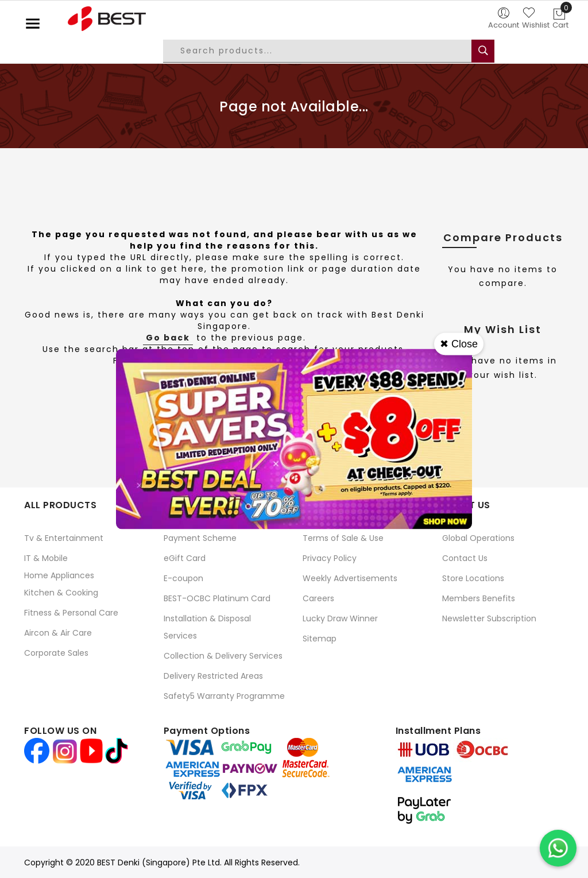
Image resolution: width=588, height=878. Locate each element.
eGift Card (185, 558)
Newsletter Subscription (489, 618)
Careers (318, 598)
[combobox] (326, 51)
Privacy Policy (330, 558)
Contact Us (465, 558)
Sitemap (320, 639)
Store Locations (473, 578)
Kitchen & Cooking (61, 593)
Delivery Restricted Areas (213, 676)
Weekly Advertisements (350, 578)
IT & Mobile (46, 558)
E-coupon (183, 578)
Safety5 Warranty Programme (224, 696)
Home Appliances (59, 575)
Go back (168, 338)
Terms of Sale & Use (343, 538)
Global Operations (478, 538)
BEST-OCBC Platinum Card (217, 598)
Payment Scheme (200, 538)
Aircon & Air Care (58, 633)
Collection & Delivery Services (223, 656)
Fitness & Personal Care (71, 613)
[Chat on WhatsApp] (558, 848)
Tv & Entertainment (64, 538)
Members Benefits (479, 598)
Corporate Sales (56, 653)
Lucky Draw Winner (340, 618)
